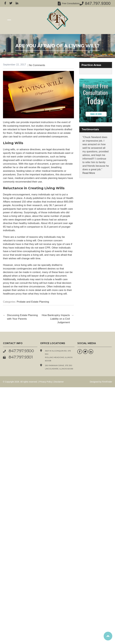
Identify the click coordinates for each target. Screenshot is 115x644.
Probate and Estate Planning (33, 302)
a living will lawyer (29, 276)
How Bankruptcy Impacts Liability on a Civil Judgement (58, 319)
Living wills (9, 149)
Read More (89, 173)
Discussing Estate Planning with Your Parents (20, 317)
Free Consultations (70, 3)
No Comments (37, 65)
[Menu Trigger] (9, 20)
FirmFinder (107, 382)
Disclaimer (59, 382)
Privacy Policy (46, 382)
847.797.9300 (98, 3)
